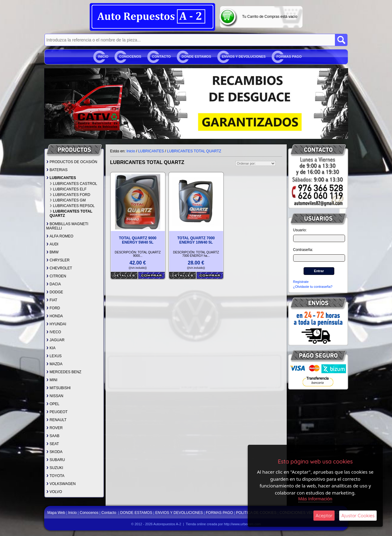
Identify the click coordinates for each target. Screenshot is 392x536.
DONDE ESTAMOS (196, 57)
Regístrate (301, 282)
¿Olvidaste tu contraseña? (313, 287)
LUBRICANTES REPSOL (72, 206)
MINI (52, 380)
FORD (53, 308)
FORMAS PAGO (289, 57)
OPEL (53, 404)
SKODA (54, 452)
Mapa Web (57, 513)
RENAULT (56, 420)
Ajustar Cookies (358, 516)
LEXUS (54, 356)
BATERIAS (57, 170)
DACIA (54, 284)
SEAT (53, 444)
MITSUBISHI (59, 388)
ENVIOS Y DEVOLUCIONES (244, 57)
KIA (51, 348)
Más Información (315, 499)
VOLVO (54, 492)
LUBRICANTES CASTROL (74, 184)
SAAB (53, 436)
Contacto (161, 57)
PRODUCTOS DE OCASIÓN (72, 162)
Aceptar (324, 516)
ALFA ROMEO (60, 236)
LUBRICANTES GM (68, 200)
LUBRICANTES (61, 178)
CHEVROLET (59, 268)
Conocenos (130, 57)
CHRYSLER (58, 260)
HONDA (55, 316)
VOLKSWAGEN (61, 484)
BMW (52, 252)
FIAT (52, 300)
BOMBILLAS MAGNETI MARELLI (67, 226)
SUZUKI (55, 468)
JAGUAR (56, 340)
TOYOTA (55, 476)
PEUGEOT (57, 412)
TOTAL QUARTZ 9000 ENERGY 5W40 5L (138, 240)
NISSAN (55, 396)
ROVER (55, 428)
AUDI (52, 244)
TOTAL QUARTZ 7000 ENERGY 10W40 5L (196, 240)
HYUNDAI (56, 324)
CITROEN (56, 276)
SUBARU (56, 460)
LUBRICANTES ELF (68, 189)
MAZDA (54, 364)
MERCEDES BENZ (64, 372)
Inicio (103, 57)
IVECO (54, 332)
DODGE (55, 292)
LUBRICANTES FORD (70, 195)
